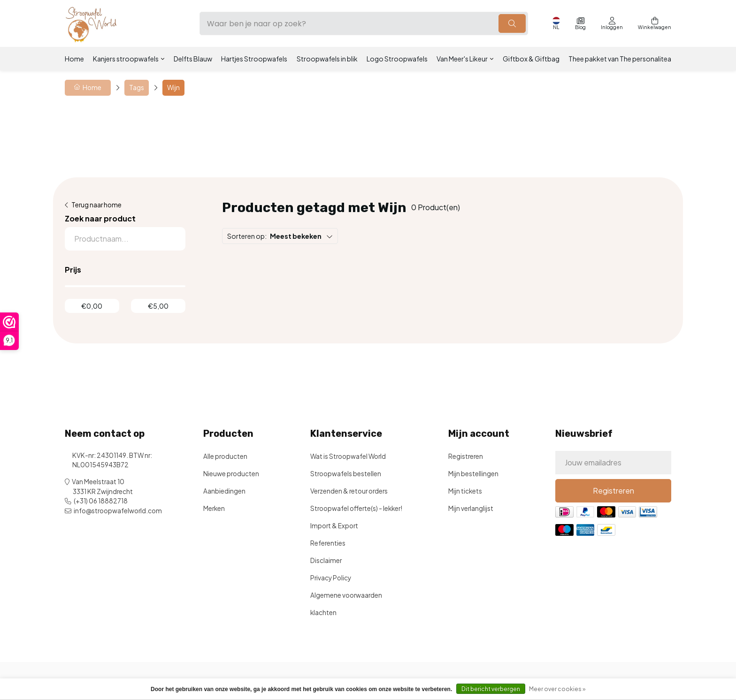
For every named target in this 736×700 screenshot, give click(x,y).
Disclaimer (326, 560)
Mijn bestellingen (473, 474)
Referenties (328, 543)
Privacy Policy (331, 578)
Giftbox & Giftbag (531, 59)
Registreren (466, 456)
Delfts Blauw (193, 59)
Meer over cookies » (557, 689)
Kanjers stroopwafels (126, 59)
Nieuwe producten (231, 474)
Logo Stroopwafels (397, 59)
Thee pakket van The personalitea (620, 59)
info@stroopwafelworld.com (118, 511)
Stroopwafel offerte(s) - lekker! (356, 508)
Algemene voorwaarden (346, 595)
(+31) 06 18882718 (101, 501)
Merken (214, 508)
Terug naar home (96, 205)
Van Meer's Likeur (462, 59)
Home (74, 59)
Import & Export (334, 526)
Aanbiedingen (224, 491)
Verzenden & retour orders (349, 491)
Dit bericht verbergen (491, 689)
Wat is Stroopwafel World (348, 456)
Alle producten (225, 456)
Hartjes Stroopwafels (254, 59)
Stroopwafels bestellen (346, 474)
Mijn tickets (465, 491)
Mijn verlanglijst (471, 508)
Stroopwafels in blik (327, 59)
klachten (323, 612)
